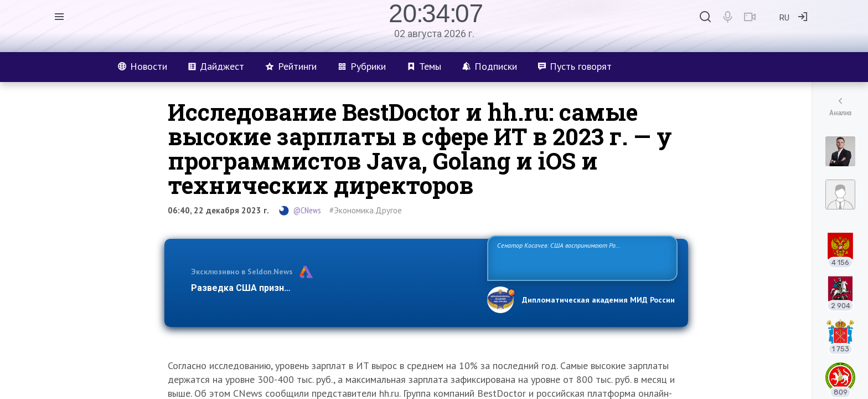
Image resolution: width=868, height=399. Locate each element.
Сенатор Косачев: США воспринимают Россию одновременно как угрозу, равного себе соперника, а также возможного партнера (581, 257)
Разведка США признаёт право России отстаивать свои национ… (333, 288)
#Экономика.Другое (366, 210)
